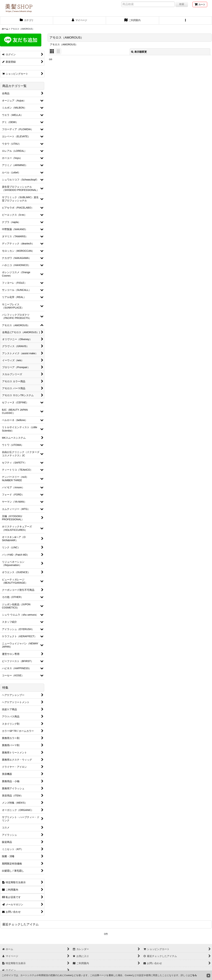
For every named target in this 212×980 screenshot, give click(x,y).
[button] (186, 21)
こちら (193, 975)
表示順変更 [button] (139, 52)
